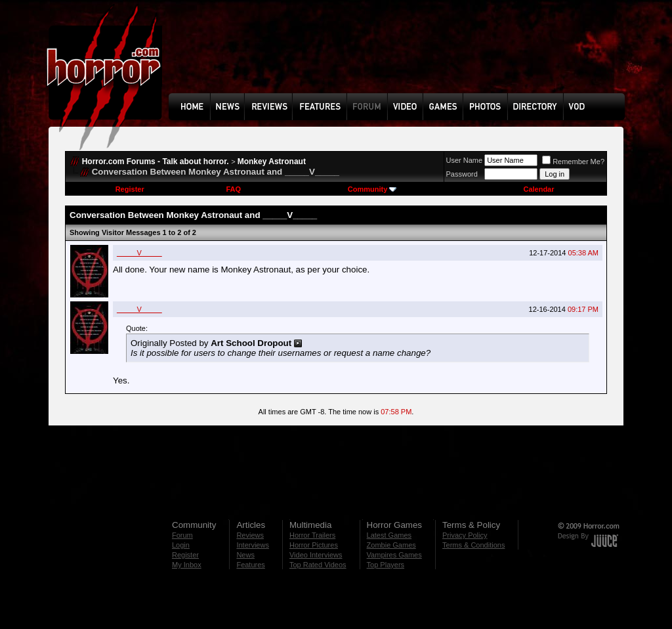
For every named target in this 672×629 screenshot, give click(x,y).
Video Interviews (316, 555)
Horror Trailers (312, 535)
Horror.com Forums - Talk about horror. (156, 162)
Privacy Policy (465, 535)
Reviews (250, 535)
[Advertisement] (401, 56)
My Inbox (187, 565)
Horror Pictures (314, 545)
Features (250, 565)
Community (372, 189)
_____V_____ (139, 253)
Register (130, 189)
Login (181, 545)
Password (462, 174)
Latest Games (389, 535)
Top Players (386, 565)
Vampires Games (394, 555)
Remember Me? (573, 162)
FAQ (233, 189)
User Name (465, 160)
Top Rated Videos (318, 565)
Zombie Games (391, 545)
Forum (182, 535)
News (245, 555)
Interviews (253, 545)
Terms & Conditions (473, 545)
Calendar (538, 189)
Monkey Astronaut (272, 162)
